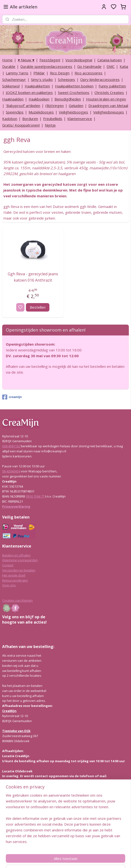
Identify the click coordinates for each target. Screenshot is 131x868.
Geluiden (76, 106)
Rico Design (60, 73)
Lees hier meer (13, 800)
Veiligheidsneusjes (109, 112)
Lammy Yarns (17, 73)
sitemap (78, 859)
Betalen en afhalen (16, 555)
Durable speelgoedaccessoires (46, 66)
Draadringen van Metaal (108, 106)
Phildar (39, 73)
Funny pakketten (112, 86)
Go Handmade (89, 66)
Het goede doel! (14, 575)
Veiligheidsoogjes (73, 112)
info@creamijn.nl (39, 834)
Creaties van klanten (17, 600)
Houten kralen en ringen (106, 99)
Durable (9, 66)
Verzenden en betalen (19, 570)
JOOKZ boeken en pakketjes (29, 92)
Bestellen (38, 307)
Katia (124, 66)
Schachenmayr (14, 79)
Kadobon (10, 119)
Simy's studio (42, 79)
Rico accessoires (89, 73)
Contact (8, 565)
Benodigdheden (68, 99)
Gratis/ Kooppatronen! (21, 125)
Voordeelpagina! (79, 60)
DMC (111, 66)
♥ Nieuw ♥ (26, 60)
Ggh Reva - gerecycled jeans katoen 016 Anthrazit (33, 277)
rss (89, 859)
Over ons (9, 585)
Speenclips (15, 112)
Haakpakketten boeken (74, 86)
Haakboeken (39, 99)
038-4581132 (11, 446)
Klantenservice (80, 119)
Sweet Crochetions (74, 92)
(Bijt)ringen (54, 106)
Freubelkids (53, 119)
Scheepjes (66, 79)
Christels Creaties (109, 92)
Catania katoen (110, 60)
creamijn (12, 397)
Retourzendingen (15, 580)
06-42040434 (11, 471)
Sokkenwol (11, 86)
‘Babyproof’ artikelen (23, 106)
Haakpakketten (37, 86)
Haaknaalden (13, 99)
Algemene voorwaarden (20, 560)
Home (7, 60)
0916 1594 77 (35, 496)
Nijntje (50, 125)
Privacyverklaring (16, 506)
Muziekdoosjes (41, 112)
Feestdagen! (50, 60)
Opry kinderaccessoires (100, 79)
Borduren (30, 119)
